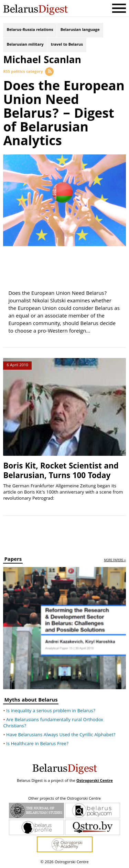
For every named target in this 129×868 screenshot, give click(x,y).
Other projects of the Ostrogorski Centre (64, 799)
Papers (13, 560)
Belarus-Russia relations (30, 30)
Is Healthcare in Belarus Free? (37, 744)
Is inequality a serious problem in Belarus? (51, 711)
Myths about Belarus (31, 701)
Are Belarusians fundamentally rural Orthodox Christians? (53, 723)
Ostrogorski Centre (95, 781)
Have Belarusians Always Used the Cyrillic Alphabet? (61, 735)
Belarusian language (80, 30)
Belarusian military (25, 45)
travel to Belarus (67, 45)
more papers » (115, 561)
